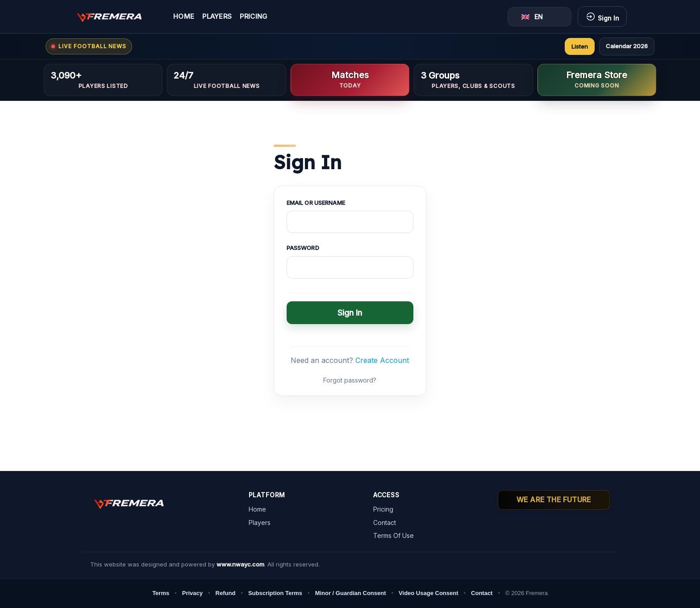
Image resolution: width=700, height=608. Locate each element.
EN (532, 17)
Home (184, 17)
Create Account (382, 360)
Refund (226, 593)
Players (217, 17)
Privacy (192, 593)
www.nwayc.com (240, 564)
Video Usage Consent (428, 593)
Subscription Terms (275, 593)
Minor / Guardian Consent (351, 593)
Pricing (254, 17)
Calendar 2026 (627, 46)
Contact (385, 523)
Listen (580, 46)
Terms (161, 593)
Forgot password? (350, 380)
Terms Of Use (394, 535)
